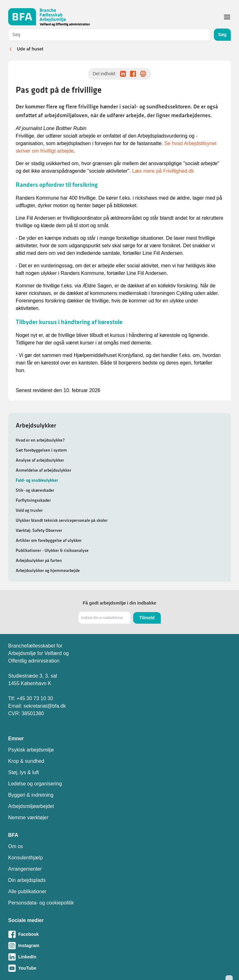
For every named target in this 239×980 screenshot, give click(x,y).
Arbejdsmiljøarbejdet (31, 806)
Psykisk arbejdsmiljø (31, 750)
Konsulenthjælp (25, 858)
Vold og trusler (29, 510)
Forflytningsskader (33, 500)
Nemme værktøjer (28, 818)
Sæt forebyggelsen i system (41, 450)
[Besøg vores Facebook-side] (119, 934)
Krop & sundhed (26, 761)
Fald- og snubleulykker (37, 480)
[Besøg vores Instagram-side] (119, 946)
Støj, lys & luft (24, 772)
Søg (222, 34)
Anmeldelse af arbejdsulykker (43, 470)
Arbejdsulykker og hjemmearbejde (48, 570)
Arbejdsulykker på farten (39, 560)
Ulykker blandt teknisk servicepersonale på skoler (62, 520)
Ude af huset (30, 49)
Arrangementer (25, 869)
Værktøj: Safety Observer (39, 530)
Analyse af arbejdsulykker (40, 460)
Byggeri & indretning (31, 795)
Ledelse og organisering (35, 784)
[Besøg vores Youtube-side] (119, 968)
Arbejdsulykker (36, 425)
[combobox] (109, 35)
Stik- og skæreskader (35, 490)
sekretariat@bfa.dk (45, 706)
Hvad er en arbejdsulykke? (40, 440)
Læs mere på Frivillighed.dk (163, 171)
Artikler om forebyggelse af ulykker (49, 540)
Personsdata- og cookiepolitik (41, 903)
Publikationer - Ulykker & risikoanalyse (52, 550)
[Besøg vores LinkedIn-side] (119, 957)
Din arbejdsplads (27, 880)
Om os (16, 846)
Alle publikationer (27, 891)
